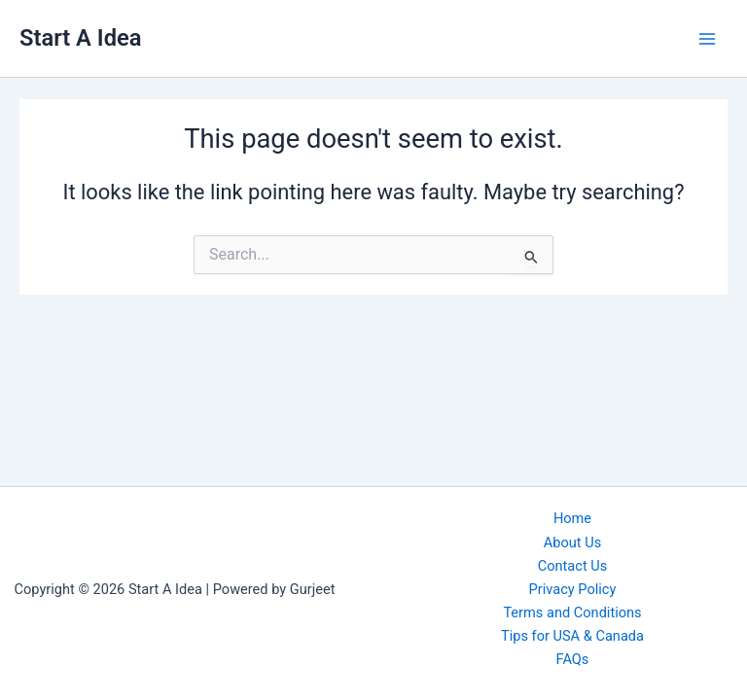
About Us (572, 542)
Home (572, 518)
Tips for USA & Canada (572, 636)
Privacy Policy (573, 589)
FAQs (573, 659)
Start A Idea (80, 38)
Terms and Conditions (572, 612)
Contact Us (573, 566)
